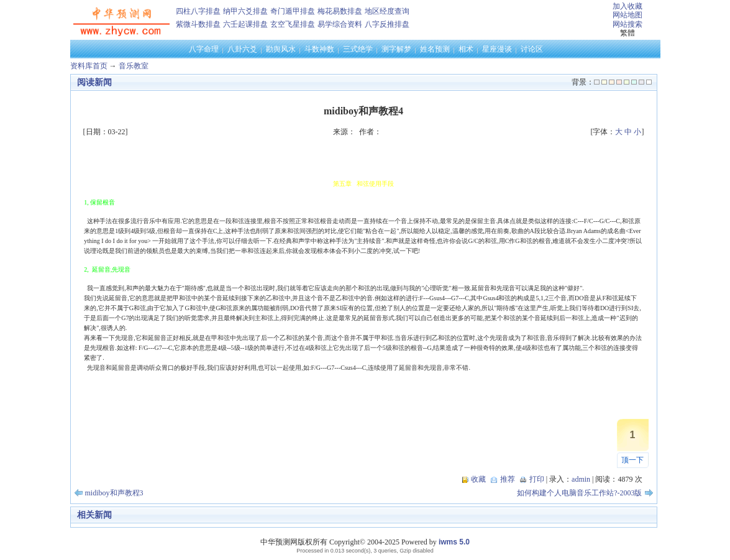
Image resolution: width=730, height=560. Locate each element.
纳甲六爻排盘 (245, 11)
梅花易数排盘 (340, 11)
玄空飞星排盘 (293, 24)
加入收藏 (627, 6)
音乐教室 (134, 66)
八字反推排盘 (387, 24)
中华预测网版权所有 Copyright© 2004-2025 (330, 542)
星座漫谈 (497, 49)
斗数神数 (319, 49)
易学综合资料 (340, 24)
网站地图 (627, 15)
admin (581, 479)
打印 (537, 479)
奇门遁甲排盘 (293, 11)
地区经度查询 (387, 11)
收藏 (478, 479)
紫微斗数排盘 (198, 24)
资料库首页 (89, 66)
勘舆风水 (281, 49)
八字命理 (204, 49)
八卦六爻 (242, 49)
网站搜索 (627, 24)
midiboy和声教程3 (114, 493)
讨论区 (532, 49)
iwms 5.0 (454, 542)
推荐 (508, 479)
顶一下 (632, 460)
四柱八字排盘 (198, 11)
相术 (466, 49)
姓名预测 (435, 49)
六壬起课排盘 (245, 24)
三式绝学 (358, 49)
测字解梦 (396, 49)
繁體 (627, 33)
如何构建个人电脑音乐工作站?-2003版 (579, 493)
